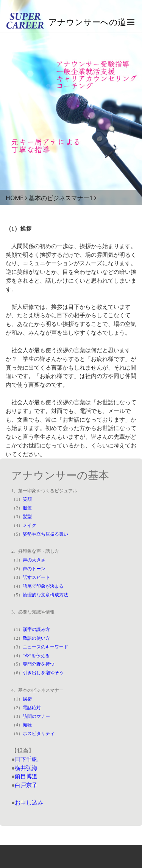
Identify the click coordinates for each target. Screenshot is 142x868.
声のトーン (34, 569)
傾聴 (27, 725)
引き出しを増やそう (43, 673)
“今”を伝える (36, 656)
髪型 (27, 517)
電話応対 (32, 708)
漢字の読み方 (36, 629)
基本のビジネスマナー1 (61, 198)
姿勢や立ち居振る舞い (45, 534)
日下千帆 (26, 759)
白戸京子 (26, 785)
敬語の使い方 (36, 638)
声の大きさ (34, 560)
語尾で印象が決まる (43, 586)
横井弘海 (26, 768)
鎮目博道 (26, 776)
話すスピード (36, 577)
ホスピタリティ (39, 734)
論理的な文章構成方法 (45, 595)
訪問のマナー (36, 716)
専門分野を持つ (39, 664)
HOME (15, 198)
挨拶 (27, 699)
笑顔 (27, 499)
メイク (30, 525)
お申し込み (29, 803)
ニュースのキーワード (45, 647)
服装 (27, 508)
